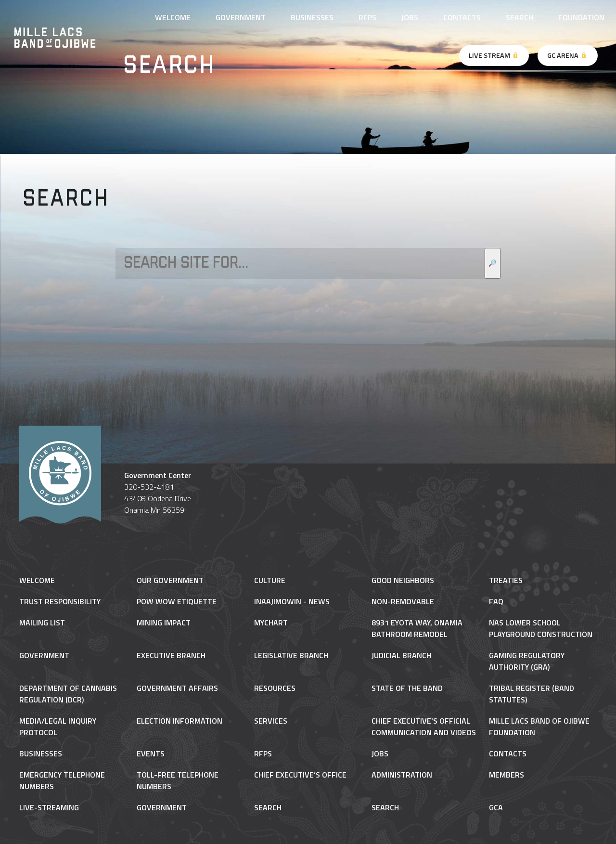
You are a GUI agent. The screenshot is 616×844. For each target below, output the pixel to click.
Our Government (170, 580)
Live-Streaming (49, 807)
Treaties (506, 580)
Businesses (312, 17)
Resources (275, 688)
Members (507, 775)
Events (151, 753)
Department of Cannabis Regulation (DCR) (68, 694)
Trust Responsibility (60, 601)
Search (520, 17)
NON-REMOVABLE (403, 601)
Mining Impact (164, 623)
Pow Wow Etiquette (177, 601)
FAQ (496, 601)
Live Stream (494, 55)
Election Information (180, 721)
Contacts (462, 17)
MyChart (271, 623)
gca (496, 807)
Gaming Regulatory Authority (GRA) (527, 661)
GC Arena (567, 55)
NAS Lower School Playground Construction (541, 628)
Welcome (173, 17)
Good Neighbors (403, 580)
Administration (402, 775)
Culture (270, 580)
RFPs (367, 17)
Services (271, 721)
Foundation (581, 17)
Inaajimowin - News (292, 601)
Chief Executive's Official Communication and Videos (424, 727)
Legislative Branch (291, 655)
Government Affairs (177, 688)
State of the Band (407, 688)
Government (241, 17)
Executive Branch (171, 655)
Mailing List (42, 623)
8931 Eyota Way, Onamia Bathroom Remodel (417, 628)
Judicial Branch (401, 655)
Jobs (410, 17)
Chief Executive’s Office (300, 775)
